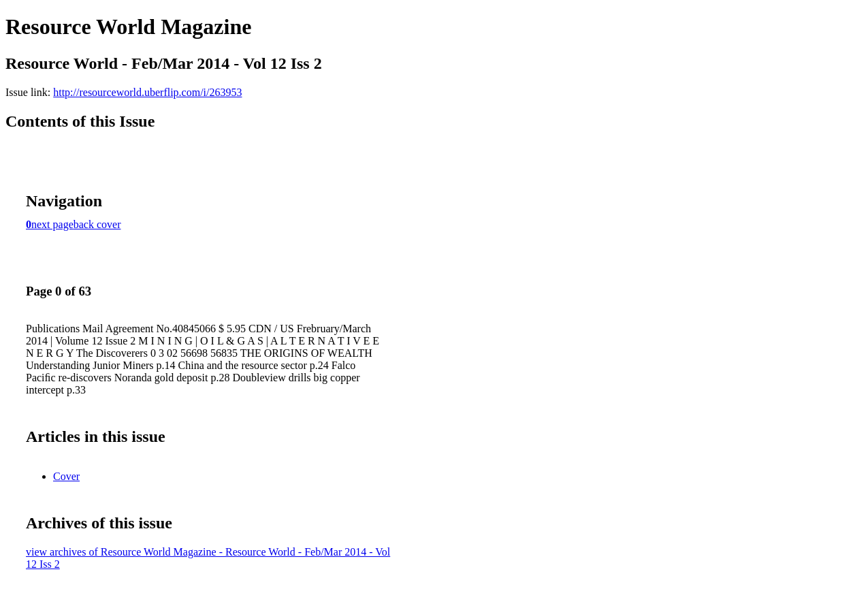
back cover (97, 224)
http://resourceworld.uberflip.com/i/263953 (147, 92)
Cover (66, 476)
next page (52, 224)
